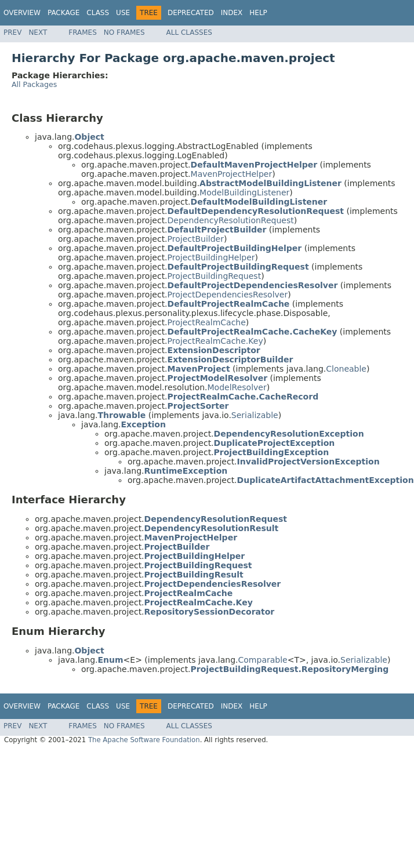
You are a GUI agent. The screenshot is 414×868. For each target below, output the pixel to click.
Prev (12, 32)
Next (38, 32)
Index (232, 13)
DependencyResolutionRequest (231, 220)
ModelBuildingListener (244, 193)
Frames (83, 32)
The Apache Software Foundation (144, 740)
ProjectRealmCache (207, 322)
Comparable (263, 660)
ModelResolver (237, 387)
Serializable (255, 415)
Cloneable (346, 369)
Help (258, 13)
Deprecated (191, 13)
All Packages (34, 84)
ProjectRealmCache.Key (215, 341)
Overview (22, 13)
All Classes (189, 32)
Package (63, 13)
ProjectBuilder (196, 239)
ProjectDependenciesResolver (228, 295)
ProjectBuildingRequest (215, 276)
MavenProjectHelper (232, 174)
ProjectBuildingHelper (211, 257)
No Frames (124, 32)
